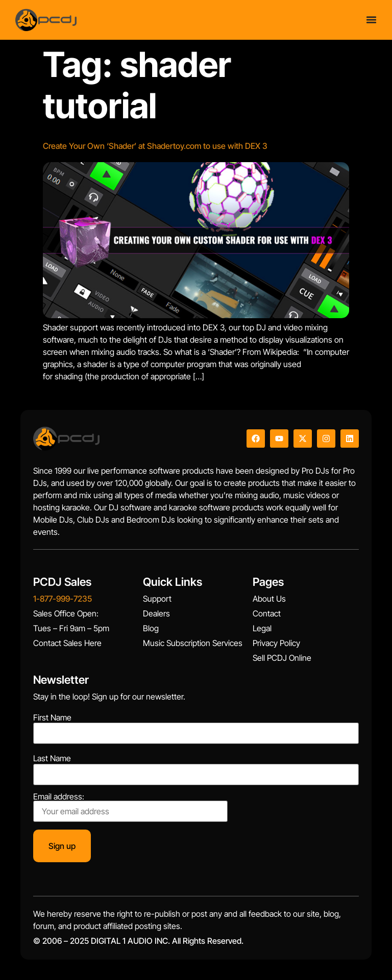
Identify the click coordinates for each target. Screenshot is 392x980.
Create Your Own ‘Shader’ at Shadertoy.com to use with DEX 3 (155, 146)
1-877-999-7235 (63, 599)
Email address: (130, 807)
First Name (52, 717)
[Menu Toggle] (371, 20)
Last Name (52, 758)
